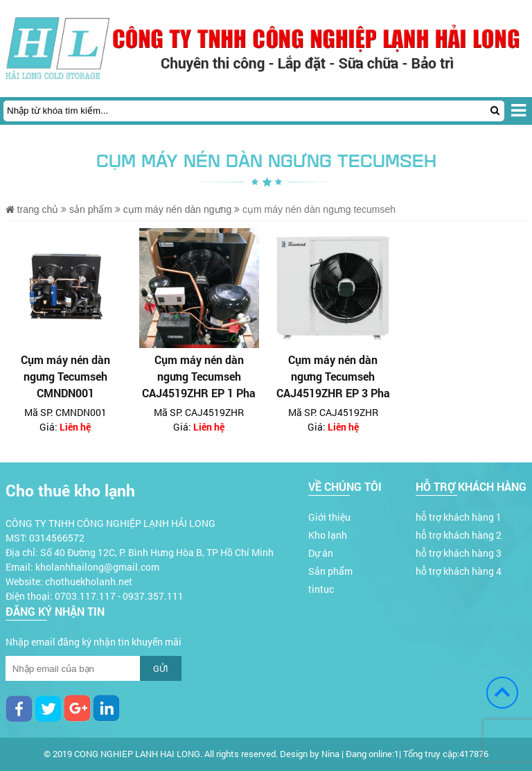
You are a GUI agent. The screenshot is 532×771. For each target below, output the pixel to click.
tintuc (321, 589)
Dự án (321, 553)
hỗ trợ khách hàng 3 (459, 553)
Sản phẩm (91, 209)
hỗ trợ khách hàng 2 (459, 535)
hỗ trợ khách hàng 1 (459, 517)
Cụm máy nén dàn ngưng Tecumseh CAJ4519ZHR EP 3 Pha (333, 376)
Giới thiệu (329, 517)
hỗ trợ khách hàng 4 (459, 571)
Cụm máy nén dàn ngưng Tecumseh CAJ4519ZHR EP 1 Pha (199, 376)
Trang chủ (32, 209)
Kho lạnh (328, 535)
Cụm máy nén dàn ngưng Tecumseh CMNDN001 (65, 376)
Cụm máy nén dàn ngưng (179, 209)
